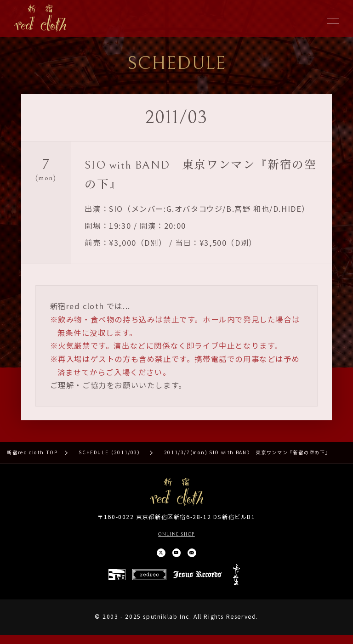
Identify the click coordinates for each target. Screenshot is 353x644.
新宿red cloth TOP (32, 456)
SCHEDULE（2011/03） (111, 456)
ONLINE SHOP (176, 537)
